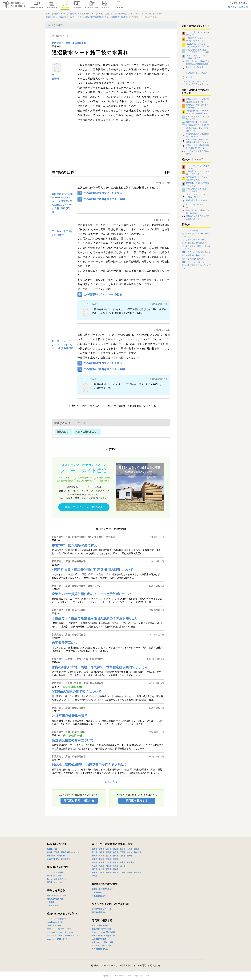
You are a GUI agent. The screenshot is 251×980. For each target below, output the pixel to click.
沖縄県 (95, 876)
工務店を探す (97, 892)
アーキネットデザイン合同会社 (62, 233)
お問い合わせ (154, 965)
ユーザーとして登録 (55, 872)
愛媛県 (109, 869)
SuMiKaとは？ (53, 849)
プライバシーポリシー (111, 965)
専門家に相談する (102, 920)
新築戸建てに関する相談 (102, 929)
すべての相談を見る (100, 925)
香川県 (102, 869)
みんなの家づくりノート (57, 895)
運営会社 (128, 965)
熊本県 (116, 873)
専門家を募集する (137, 801)
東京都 (130, 852)
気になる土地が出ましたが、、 (195, 240)
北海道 (95, 849)
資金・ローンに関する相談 (102, 942)
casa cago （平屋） (55, 925)
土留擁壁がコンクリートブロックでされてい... (198, 173)
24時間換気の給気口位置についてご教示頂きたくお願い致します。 (198, 83)
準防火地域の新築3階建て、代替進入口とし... (196, 190)
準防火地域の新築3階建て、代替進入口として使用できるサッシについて (198, 51)
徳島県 (95, 869)
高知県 (116, 869)
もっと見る (111, 782)
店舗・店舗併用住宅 (76, 43)
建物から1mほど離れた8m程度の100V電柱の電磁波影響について (197, 63)
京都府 (102, 862)
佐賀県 (102, 873)
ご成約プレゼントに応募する (59, 859)
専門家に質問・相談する (79, 801)
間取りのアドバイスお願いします (196, 252)
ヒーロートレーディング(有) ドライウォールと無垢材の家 (62, 345)
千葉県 (123, 852)
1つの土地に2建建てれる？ (196, 68)
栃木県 (102, 852)
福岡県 (95, 873)
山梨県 (123, 856)
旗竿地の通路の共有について (194, 255)
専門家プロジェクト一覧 (102, 909)
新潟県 (95, 856)
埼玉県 (116, 852)
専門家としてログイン (56, 882)
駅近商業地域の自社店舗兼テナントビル (198, 135)
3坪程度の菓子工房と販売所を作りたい (197, 129)
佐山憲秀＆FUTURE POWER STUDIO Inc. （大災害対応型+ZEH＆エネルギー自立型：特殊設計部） (62, 203)
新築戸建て (57, 43)
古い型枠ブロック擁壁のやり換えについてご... (196, 247)
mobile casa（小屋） (56, 922)
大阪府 (109, 862)
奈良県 (123, 862)
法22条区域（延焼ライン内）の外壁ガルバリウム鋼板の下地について (198, 45)
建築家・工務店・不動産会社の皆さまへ (63, 852)
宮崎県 (55, 79)
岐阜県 (95, 859)
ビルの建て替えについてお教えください (198, 118)
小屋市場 (51, 902)
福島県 (137, 849)
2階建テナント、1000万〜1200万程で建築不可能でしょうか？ (197, 112)
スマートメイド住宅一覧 (57, 919)
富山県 (102, 856)
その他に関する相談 (100, 949)
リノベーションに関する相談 (103, 932)
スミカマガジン (53, 906)
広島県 (116, 866)
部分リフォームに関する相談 (103, 936)
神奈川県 (138, 852)
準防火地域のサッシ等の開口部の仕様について (198, 100)
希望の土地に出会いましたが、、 (196, 243)
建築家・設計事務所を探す (102, 889)
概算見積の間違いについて (193, 259)
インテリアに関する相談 (102, 946)
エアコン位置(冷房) (190, 231)
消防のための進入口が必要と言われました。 (198, 217)
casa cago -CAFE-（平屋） (58, 939)
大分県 (123, 873)
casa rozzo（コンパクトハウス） (60, 932)
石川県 (109, 856)
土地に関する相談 (99, 939)
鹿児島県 (138, 873)
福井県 (116, 856)
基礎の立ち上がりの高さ (197, 73)
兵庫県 (116, 862)
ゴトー (55, 75)
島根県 (102, 866)
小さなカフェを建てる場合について (198, 152)
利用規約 (95, 965)
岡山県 (109, 866)
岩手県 (109, 849)
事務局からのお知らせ (56, 856)
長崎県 (109, 873)
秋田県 (123, 849)
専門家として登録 (54, 876)
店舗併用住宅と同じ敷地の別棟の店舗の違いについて (198, 124)
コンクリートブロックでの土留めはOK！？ (198, 57)
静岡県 (102, 859)
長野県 (130, 856)
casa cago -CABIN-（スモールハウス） (63, 936)
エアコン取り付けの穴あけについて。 (198, 34)
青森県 (102, 849)
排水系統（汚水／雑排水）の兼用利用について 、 (198, 106)
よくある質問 (140, 965)
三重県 (116, 859)
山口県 (123, 866)
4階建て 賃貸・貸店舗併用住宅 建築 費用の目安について (197, 147)
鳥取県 (95, 866)
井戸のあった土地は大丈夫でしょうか (198, 184)
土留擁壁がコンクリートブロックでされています (198, 39)
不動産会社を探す (99, 896)
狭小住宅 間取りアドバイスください (196, 267)
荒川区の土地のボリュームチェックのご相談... (196, 235)
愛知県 (109, 859)
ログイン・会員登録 (238, 7)
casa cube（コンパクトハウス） (60, 929)
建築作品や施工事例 (55, 899)
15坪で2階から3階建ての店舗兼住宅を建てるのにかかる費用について (198, 141)
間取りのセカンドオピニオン (194, 262)
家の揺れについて (194, 77)
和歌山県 (131, 862)
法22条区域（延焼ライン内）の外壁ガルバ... (197, 178)
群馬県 (109, 852)
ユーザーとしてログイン (57, 879)
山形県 (130, 849)
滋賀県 (95, 862)
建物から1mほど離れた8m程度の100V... (197, 212)
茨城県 (95, 852)
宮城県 (116, 849)
